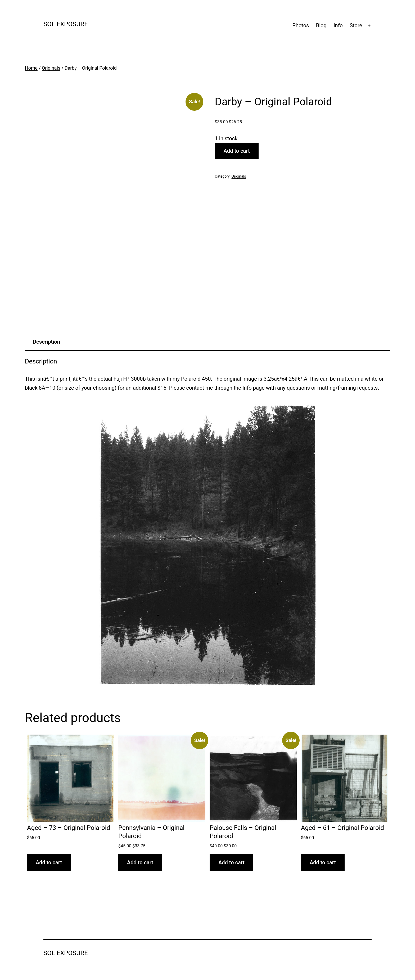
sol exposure (66, 24)
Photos (301, 25)
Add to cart (237, 151)
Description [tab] (46, 342)
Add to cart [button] (49, 862)
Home (31, 68)
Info (338, 25)
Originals (51, 68)
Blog (321, 25)
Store (356, 25)
